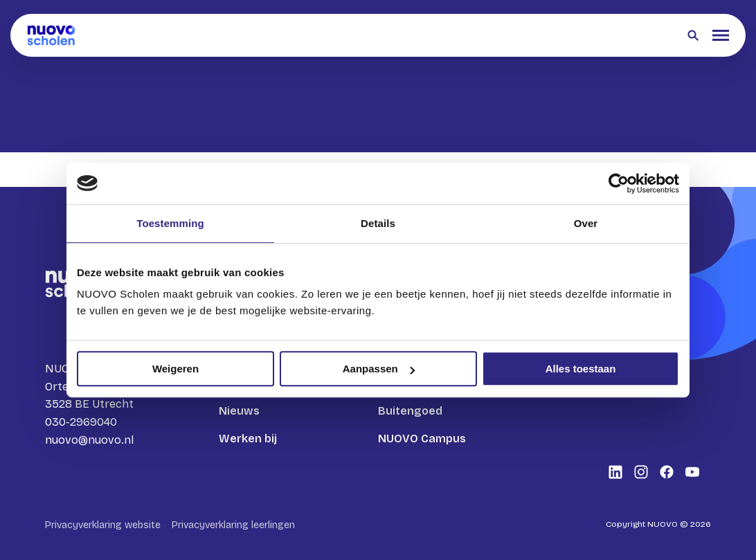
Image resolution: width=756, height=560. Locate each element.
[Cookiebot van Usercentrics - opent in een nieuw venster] (619, 183)
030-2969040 (81, 422)
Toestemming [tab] (170, 223)
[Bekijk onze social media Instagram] (641, 472)
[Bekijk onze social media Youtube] (692, 472)
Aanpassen (379, 369)
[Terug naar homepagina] (51, 35)
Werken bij (248, 439)
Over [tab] (586, 223)
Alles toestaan (581, 369)
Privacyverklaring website (103, 525)
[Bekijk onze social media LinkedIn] (615, 472)
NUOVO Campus (422, 439)
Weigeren (175, 369)
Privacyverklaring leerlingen (233, 525)
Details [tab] (378, 223)
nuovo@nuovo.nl (89, 440)
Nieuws (239, 411)
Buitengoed (410, 411)
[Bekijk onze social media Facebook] (667, 472)
